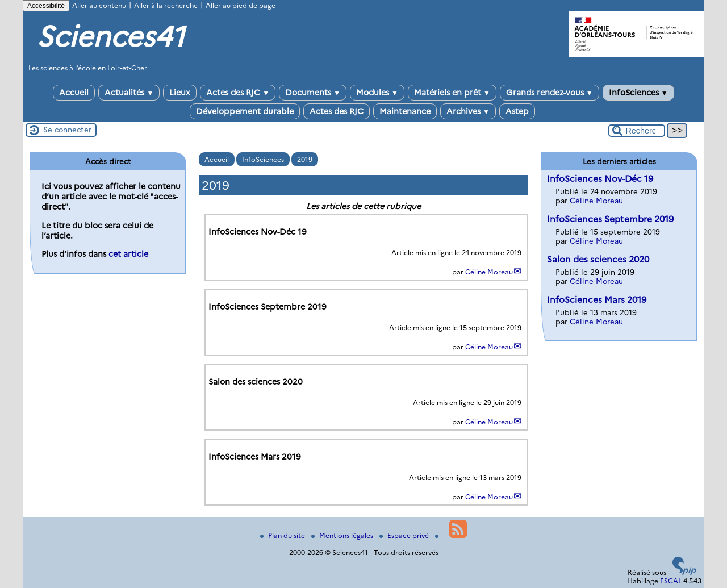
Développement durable (245, 111)
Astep (517, 111)
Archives (468, 111)
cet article (128, 254)
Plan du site (283, 535)
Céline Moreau (489, 272)
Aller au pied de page (241, 5)
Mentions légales (343, 535)
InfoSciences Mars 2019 (597, 300)
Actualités (129, 93)
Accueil (74, 93)
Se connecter (67, 130)
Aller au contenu (99, 5)
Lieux (180, 93)
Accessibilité (46, 6)
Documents (313, 93)
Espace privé (405, 535)
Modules (377, 93)
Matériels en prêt (452, 93)
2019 (305, 159)
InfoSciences (638, 93)
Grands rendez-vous (550, 93)
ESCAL (671, 581)
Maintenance (405, 111)
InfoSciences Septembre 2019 (610, 219)
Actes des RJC (238, 93)
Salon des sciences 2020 (598, 259)
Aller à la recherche (166, 5)
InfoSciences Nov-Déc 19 (600, 179)
